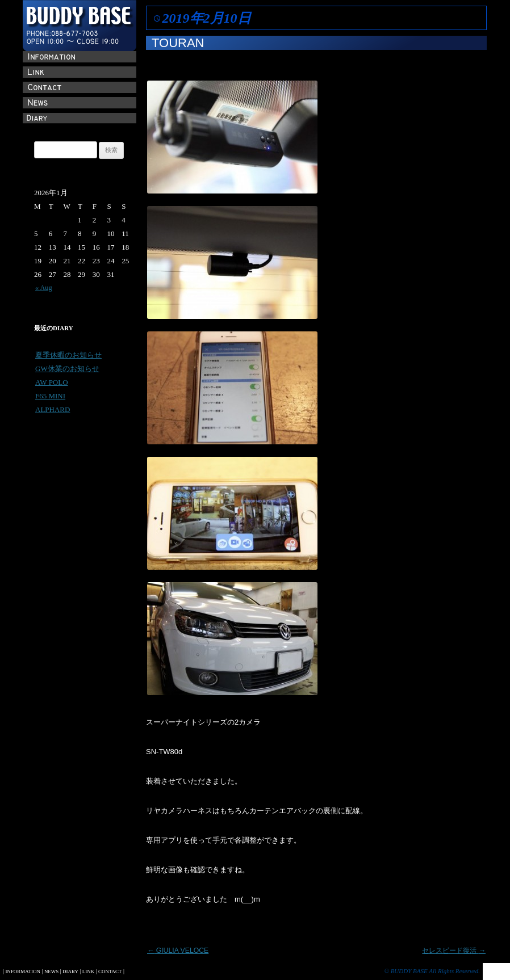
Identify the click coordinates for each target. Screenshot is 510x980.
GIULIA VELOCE (178, 950)
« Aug (44, 288)
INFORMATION (22, 971)
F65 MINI (50, 396)
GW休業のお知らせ (67, 369)
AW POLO (52, 382)
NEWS (51, 971)
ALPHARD (53, 409)
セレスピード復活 (454, 950)
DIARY (70, 971)
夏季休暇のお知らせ (68, 355)
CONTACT (110, 971)
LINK (88, 971)
